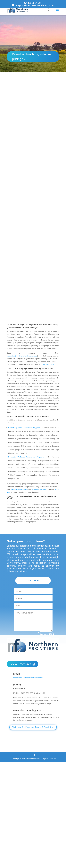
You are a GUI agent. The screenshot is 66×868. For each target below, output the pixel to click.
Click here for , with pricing (33, 324)
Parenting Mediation (19, 489)
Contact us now (48, 364)
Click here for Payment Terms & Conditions (33, 727)
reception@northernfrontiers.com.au (22, 356)
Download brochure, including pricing (32, 57)
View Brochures (21, 664)
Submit (44, 634)
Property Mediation (40, 489)
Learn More (33, 581)
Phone (17, 685)
